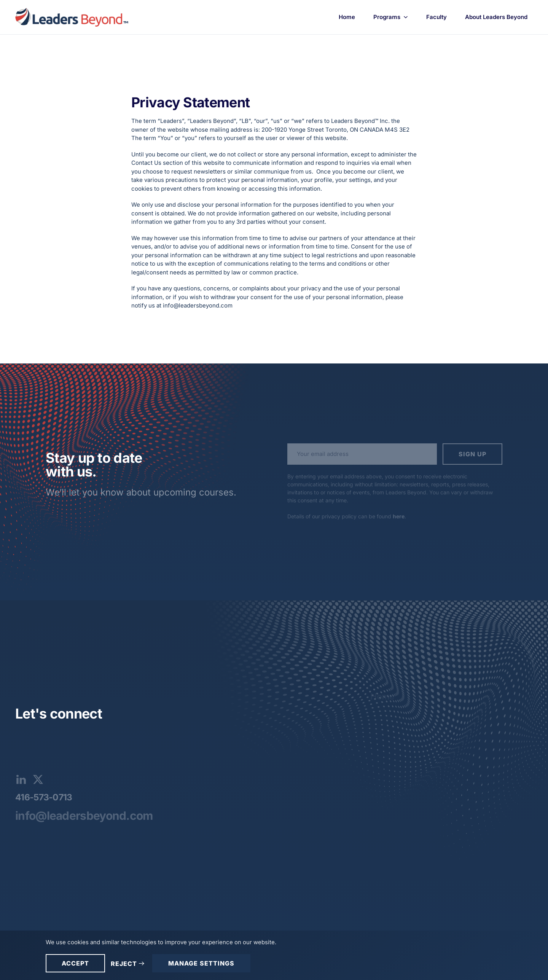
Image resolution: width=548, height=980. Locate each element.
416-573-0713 (44, 797)
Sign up (472, 454)
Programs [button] (391, 17)
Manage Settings (201, 963)
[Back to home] (73, 17)
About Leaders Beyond (496, 17)
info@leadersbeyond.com (84, 816)
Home (347, 17)
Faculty (436, 17)
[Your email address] (362, 454)
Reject (124, 964)
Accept (75, 963)
